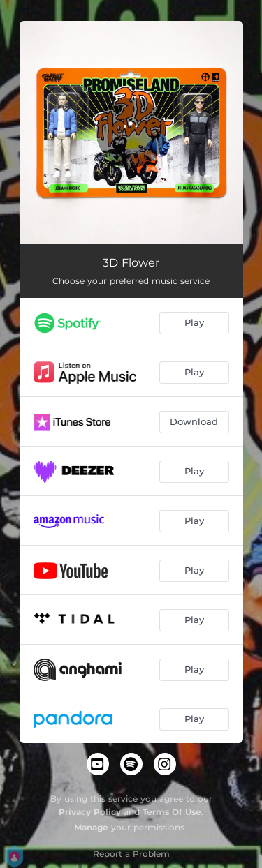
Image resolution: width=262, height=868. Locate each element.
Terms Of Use (172, 812)
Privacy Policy (90, 812)
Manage (91, 827)
